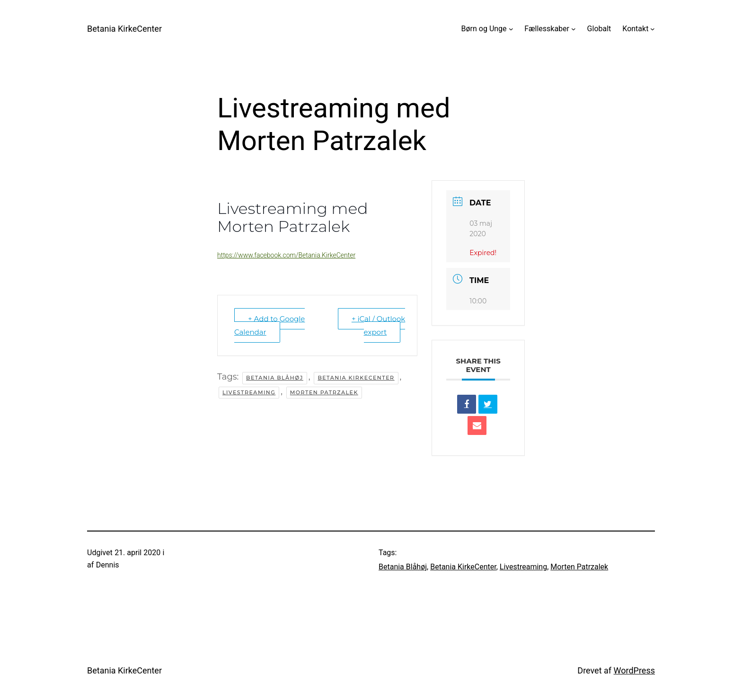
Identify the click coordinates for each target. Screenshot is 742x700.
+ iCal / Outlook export (378, 326)
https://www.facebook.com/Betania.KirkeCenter (286, 255)
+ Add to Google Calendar (269, 326)
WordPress (634, 670)
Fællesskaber (547, 29)
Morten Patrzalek (324, 392)
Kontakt (635, 29)
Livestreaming (249, 392)
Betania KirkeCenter (124, 29)
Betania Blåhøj (275, 378)
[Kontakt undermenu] (653, 29)
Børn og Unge (484, 29)
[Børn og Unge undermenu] (511, 29)
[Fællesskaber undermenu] (574, 29)
